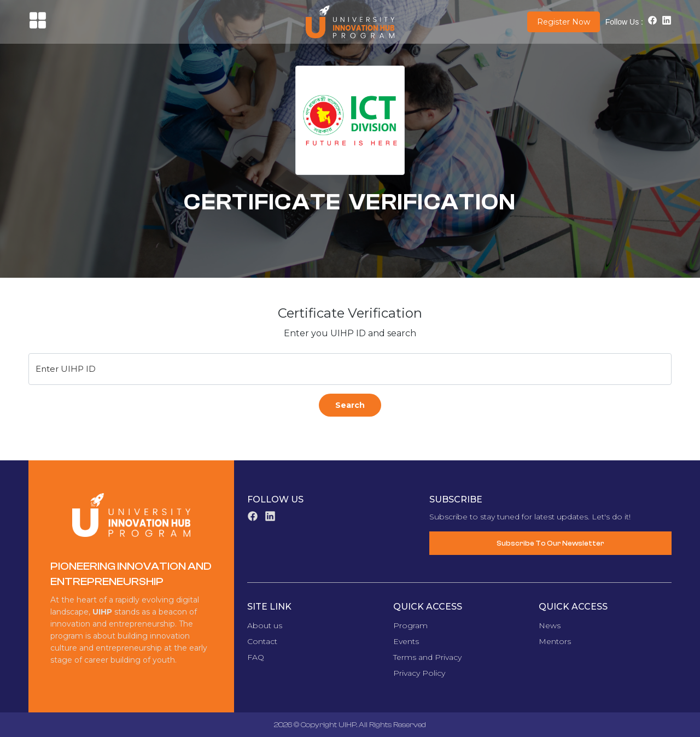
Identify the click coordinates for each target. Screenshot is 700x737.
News (550, 625)
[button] (38, 27)
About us (265, 625)
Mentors (555, 641)
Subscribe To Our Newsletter (550, 543)
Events (406, 641)
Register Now (564, 22)
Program (410, 625)
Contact (262, 641)
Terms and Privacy (427, 657)
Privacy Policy (419, 673)
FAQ (256, 657)
